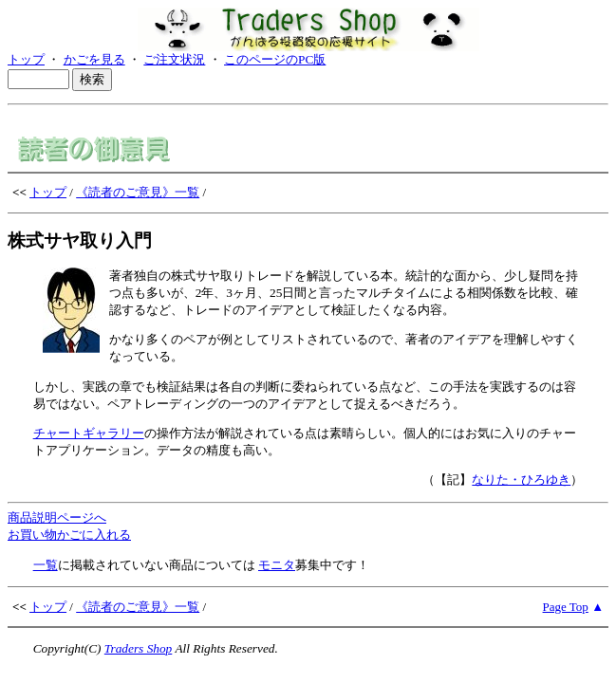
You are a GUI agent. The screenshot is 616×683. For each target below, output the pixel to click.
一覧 (46, 565)
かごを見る (94, 59)
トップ (26, 59)
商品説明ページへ (57, 517)
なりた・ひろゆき (521, 480)
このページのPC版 (275, 59)
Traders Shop (138, 648)
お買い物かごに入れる (69, 535)
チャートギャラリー (89, 433)
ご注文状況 (174, 59)
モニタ (277, 565)
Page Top (566, 607)
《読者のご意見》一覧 (138, 192)
